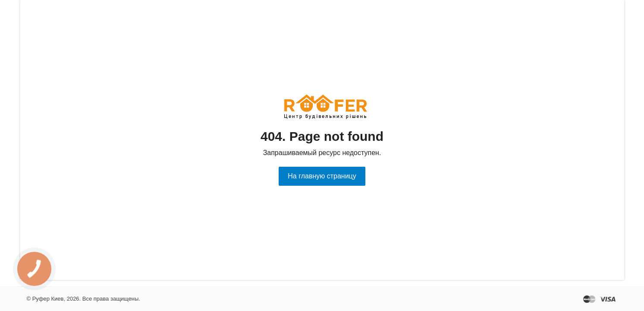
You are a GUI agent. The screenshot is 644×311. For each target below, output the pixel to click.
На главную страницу (322, 176)
